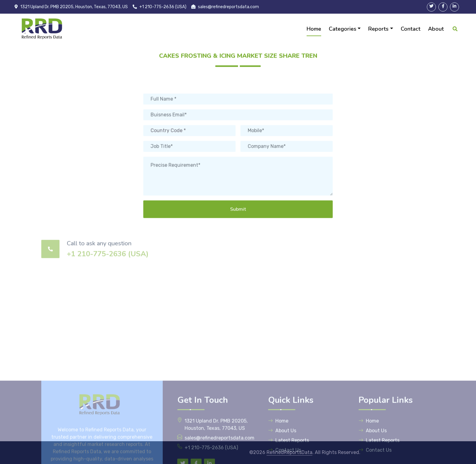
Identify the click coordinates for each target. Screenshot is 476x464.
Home (314, 29)
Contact (411, 29)
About (436, 29)
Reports (378, 29)
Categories (343, 29)
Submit (238, 229)
